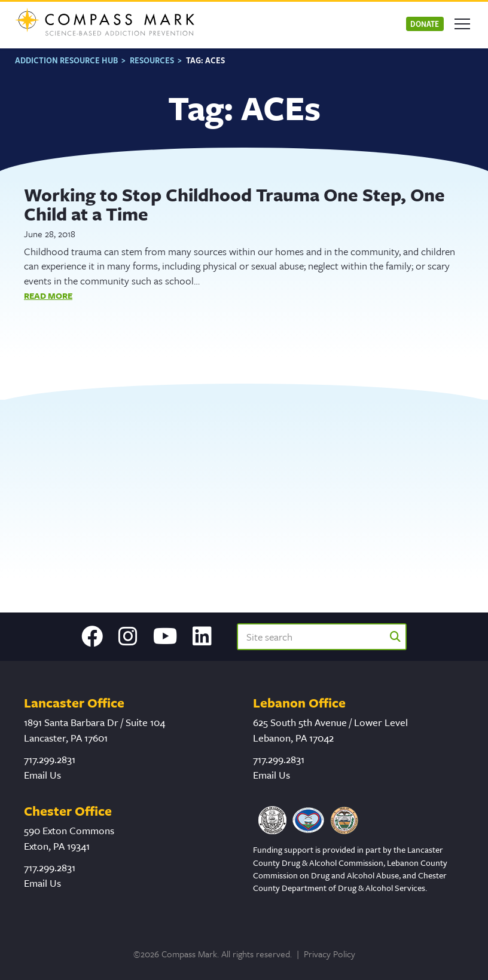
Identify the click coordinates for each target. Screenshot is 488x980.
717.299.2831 (50, 759)
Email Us (42, 775)
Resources (152, 60)
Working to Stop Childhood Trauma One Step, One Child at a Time (234, 204)
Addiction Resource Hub (66, 60)
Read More (48, 295)
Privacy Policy (330, 954)
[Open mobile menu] (462, 24)
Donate (425, 24)
